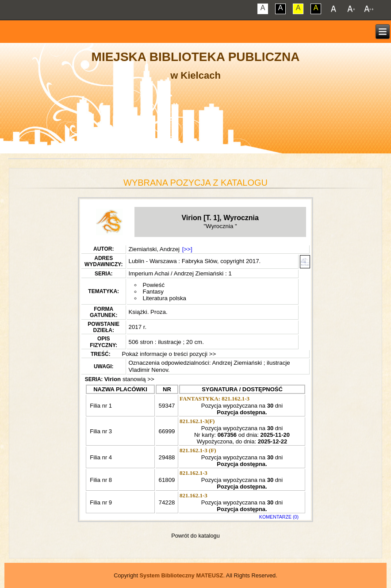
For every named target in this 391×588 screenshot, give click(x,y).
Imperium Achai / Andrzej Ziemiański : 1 (180, 273)
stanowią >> (129, 379)
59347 (167, 406)
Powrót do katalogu (195, 536)
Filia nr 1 (107, 406)
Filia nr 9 (100, 502)
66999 (167, 431)
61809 (167, 480)
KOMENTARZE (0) (279, 517)
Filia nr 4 (100, 457)
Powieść (153, 285)
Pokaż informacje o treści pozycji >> (168, 354)
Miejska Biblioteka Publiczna (196, 57)
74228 (167, 502)
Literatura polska (164, 298)
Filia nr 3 (100, 431)
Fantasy (153, 292)
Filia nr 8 (100, 480)
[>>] (187, 249)
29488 (167, 457)
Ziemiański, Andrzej (154, 249)
